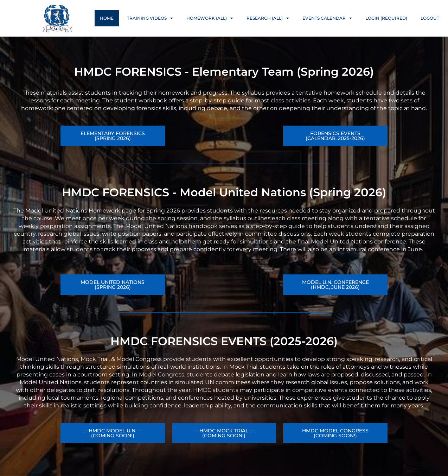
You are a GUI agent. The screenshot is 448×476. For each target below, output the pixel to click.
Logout (430, 18)
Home (107, 18)
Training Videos (150, 18)
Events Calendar (327, 18)
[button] (335, 285)
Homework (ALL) (210, 18)
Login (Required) (386, 18)
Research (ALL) (268, 18)
